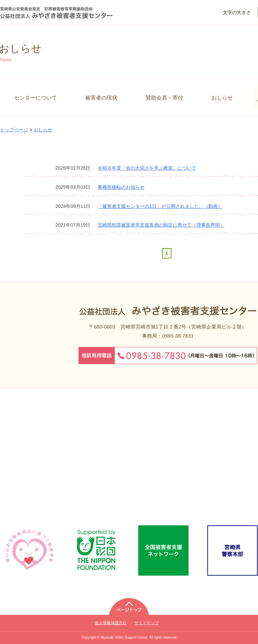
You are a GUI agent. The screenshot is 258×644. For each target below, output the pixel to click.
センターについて (36, 98)
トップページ (14, 130)
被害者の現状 (101, 98)
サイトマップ (147, 623)
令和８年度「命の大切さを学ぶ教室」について (147, 168)
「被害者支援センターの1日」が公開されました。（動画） (160, 206)
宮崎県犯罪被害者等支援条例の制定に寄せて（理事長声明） (161, 225)
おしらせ (222, 98)
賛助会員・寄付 (164, 98)
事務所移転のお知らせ (121, 187)
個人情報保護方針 (111, 623)
